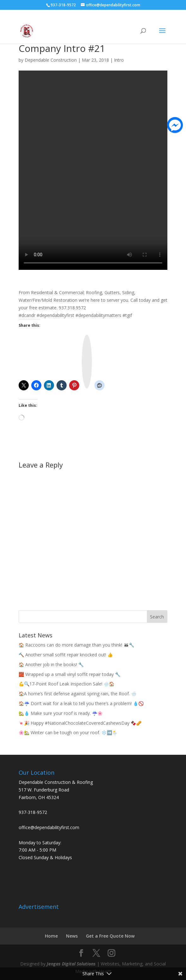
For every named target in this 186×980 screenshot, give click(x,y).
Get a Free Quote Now (110, 936)
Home (51, 936)
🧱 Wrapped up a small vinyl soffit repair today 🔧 (69, 674)
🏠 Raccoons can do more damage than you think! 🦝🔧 (76, 645)
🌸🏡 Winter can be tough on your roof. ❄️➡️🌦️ (68, 732)
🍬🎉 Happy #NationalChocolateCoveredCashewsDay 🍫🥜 (80, 723)
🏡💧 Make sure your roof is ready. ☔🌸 (61, 713)
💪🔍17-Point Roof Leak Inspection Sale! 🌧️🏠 (66, 684)
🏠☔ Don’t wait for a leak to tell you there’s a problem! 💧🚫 (81, 703)
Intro (119, 60)
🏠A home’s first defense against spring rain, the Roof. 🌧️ (78, 694)
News (72, 936)
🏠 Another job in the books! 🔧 (51, 664)
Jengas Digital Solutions (71, 964)
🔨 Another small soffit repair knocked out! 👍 (66, 655)
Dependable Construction (51, 60)
